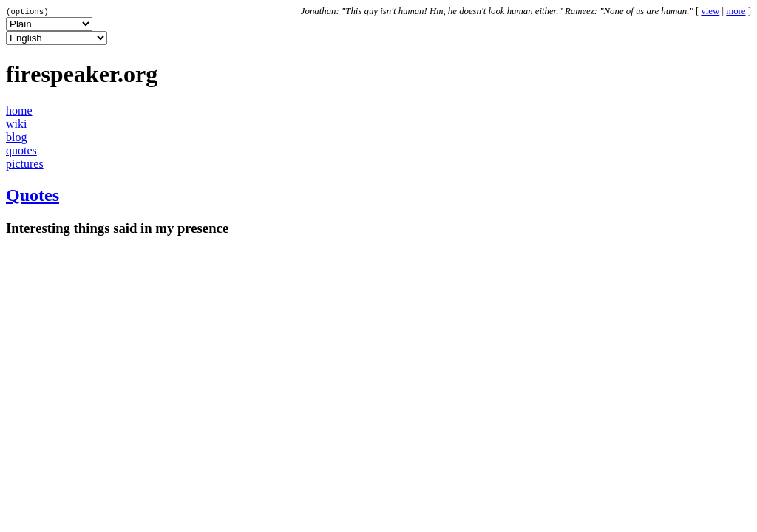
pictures (25, 164)
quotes (21, 150)
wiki (16, 124)
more (736, 11)
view (710, 11)
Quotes (33, 195)
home (19, 110)
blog (16, 137)
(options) (27, 11)
